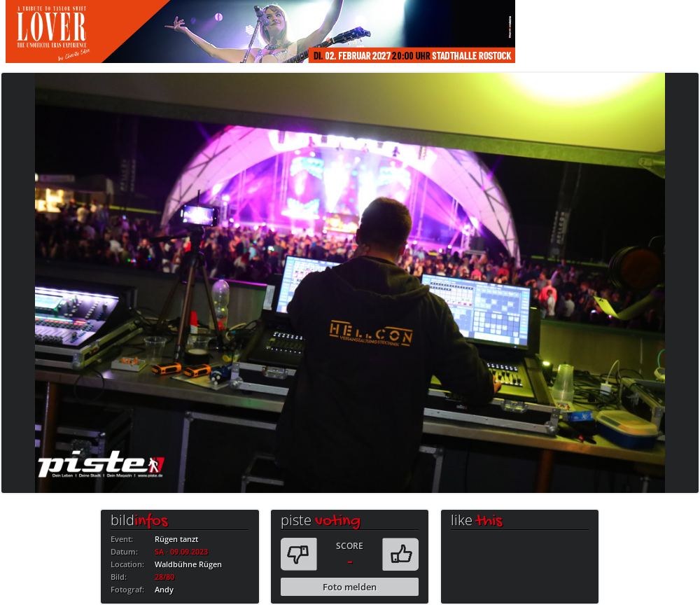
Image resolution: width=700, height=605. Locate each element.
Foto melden (350, 587)
